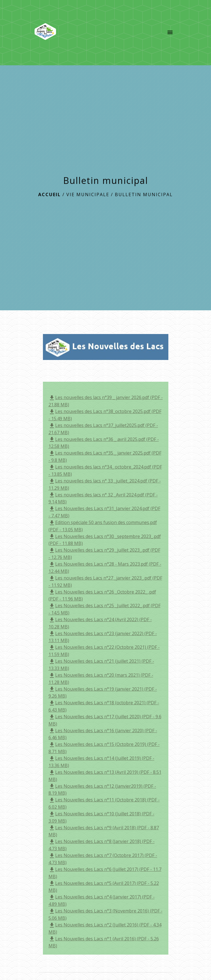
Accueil (49, 194)
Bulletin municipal (144, 194)
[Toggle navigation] (170, 33)
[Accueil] (45, 33)
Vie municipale (88, 194)
